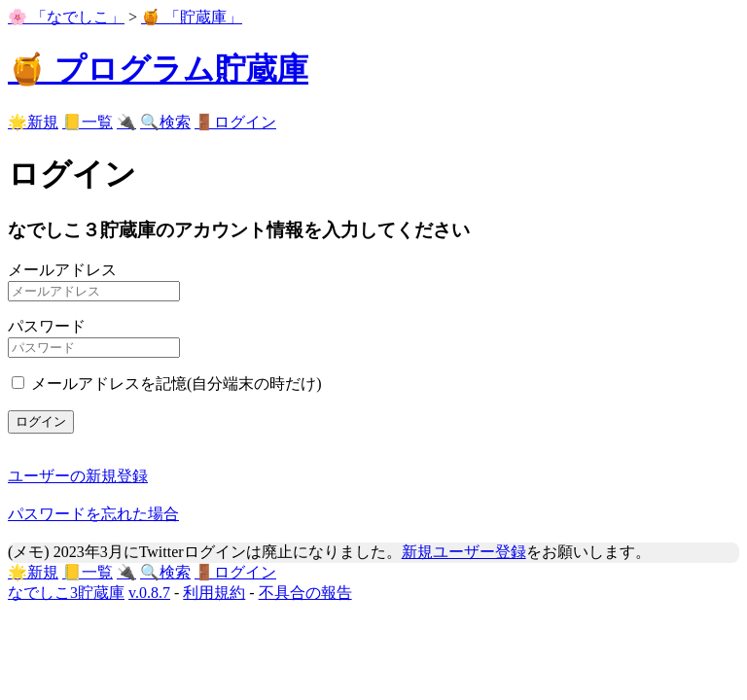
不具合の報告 (305, 593)
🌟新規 (33, 122)
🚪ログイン (235, 122)
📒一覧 (88, 122)
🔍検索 (165, 122)
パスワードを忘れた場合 (93, 514)
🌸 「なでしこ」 (66, 17)
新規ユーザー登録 (464, 552)
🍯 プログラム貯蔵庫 (158, 69)
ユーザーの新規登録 (78, 476)
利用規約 (214, 593)
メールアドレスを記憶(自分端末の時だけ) (177, 384)
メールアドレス (62, 270)
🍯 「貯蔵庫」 (192, 17)
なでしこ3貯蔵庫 (66, 593)
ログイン (41, 421)
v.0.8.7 (149, 593)
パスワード (47, 326)
